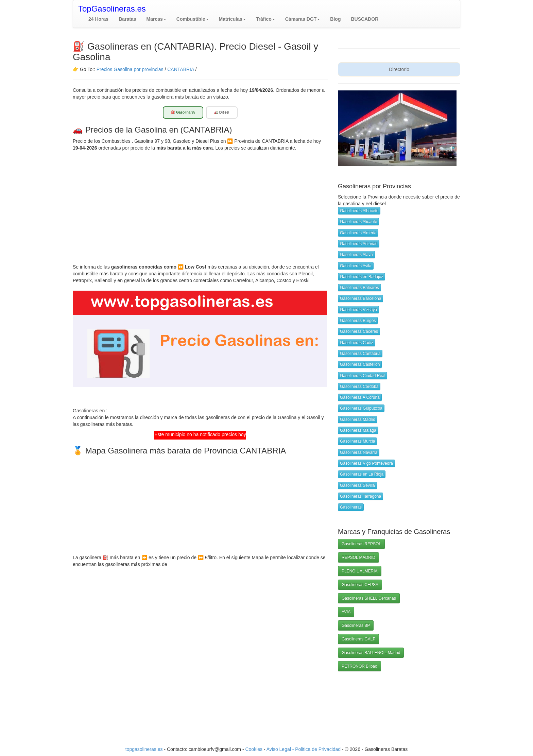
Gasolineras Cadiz (357, 343)
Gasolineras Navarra (359, 452)
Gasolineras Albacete (359, 211)
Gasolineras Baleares (359, 288)
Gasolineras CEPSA (360, 585)
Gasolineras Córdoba (359, 386)
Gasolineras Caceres (359, 331)
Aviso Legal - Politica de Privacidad (304, 749)
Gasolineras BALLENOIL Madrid (371, 653)
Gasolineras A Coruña (360, 397)
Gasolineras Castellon (360, 364)
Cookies (254, 749)
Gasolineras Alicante (358, 222)
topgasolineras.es (144, 749)
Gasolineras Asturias (359, 244)
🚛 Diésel (222, 112)
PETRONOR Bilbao (359, 666)
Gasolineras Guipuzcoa (361, 408)
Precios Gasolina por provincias (130, 69)
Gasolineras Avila (356, 266)
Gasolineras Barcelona (360, 298)
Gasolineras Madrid (358, 419)
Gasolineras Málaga (358, 430)
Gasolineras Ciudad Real (363, 376)
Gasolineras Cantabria (360, 354)
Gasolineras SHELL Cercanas (369, 598)
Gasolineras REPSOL (361, 544)
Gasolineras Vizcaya (358, 310)
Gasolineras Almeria (358, 233)
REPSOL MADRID (358, 557)
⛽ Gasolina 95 (183, 112)
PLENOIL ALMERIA (360, 571)
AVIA (346, 612)
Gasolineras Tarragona (360, 496)
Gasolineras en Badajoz (362, 277)
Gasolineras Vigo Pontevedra (366, 463)
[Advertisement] (200, 202)
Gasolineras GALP (358, 639)
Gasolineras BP (356, 625)
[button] (156, 19)
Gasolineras (351, 507)
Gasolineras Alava (356, 255)
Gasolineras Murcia (357, 441)
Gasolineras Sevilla (357, 485)
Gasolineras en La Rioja (362, 474)
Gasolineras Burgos (358, 321)
